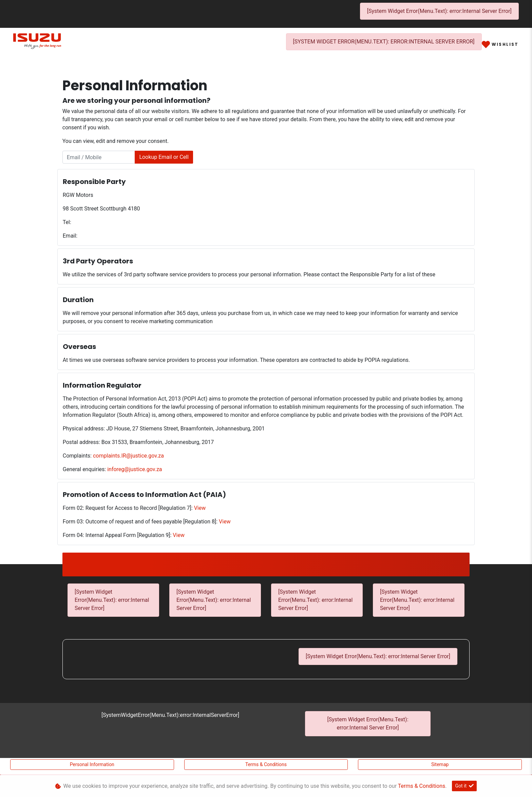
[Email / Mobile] (99, 157)
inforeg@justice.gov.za (135, 469)
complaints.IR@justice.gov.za (128, 456)
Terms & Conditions (266, 764)
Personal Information (92, 764)
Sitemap (440, 764)
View (200, 508)
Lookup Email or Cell (164, 157)
